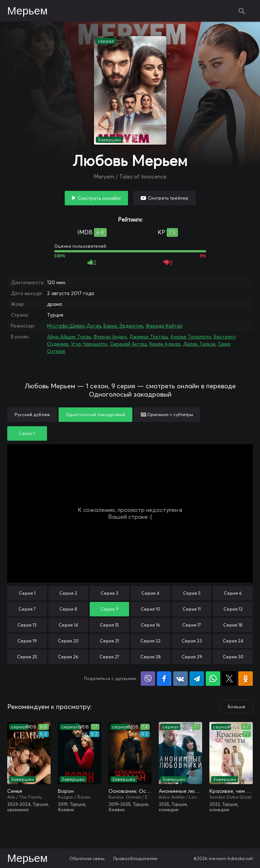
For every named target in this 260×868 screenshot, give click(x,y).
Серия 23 (192, 641)
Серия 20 (68, 641)
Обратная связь (87, 858)
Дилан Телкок (199, 344)
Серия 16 (150, 625)
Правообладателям (135, 858)
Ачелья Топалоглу (191, 337)
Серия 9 (110, 609)
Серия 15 (109, 625)
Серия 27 (109, 657)
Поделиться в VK (180, 679)
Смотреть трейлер (168, 198)
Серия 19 (27, 641)
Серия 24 (233, 641)
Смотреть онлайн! (99, 198)
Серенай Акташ (128, 344)
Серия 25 (27, 657)
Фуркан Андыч (110, 337)
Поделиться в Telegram (197, 679)
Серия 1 (27, 593)
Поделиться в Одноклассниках (246, 679)
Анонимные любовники (180, 791)
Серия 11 (192, 609)
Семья (15, 791)
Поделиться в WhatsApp (213, 679)
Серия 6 (233, 593)
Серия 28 (151, 657)
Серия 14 (68, 625)
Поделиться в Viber (148, 679)
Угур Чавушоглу (89, 344)
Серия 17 (192, 625)
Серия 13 (27, 625)
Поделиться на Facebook (164, 679)
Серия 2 (68, 593)
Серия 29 (192, 657)
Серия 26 (68, 657)
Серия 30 (233, 657)
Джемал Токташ (148, 337)
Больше (237, 707)
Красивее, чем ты (231, 791)
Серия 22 (150, 641)
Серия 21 (109, 641)
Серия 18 (233, 625)
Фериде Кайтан (164, 326)
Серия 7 (27, 609)
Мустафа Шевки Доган (74, 326)
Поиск (242, 11)
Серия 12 (233, 609)
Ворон (66, 791)
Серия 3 (109, 593)
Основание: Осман (130, 791)
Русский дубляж (32, 414)
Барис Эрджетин (123, 326)
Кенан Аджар (165, 344)
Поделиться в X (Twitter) (229, 679)
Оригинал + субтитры (167, 414)
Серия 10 (150, 609)
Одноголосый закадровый (95, 414)
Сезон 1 (27, 433)
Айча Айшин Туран (69, 337)
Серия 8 (68, 609)
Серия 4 (150, 593)
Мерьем (27, 11)
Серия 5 (192, 593)
